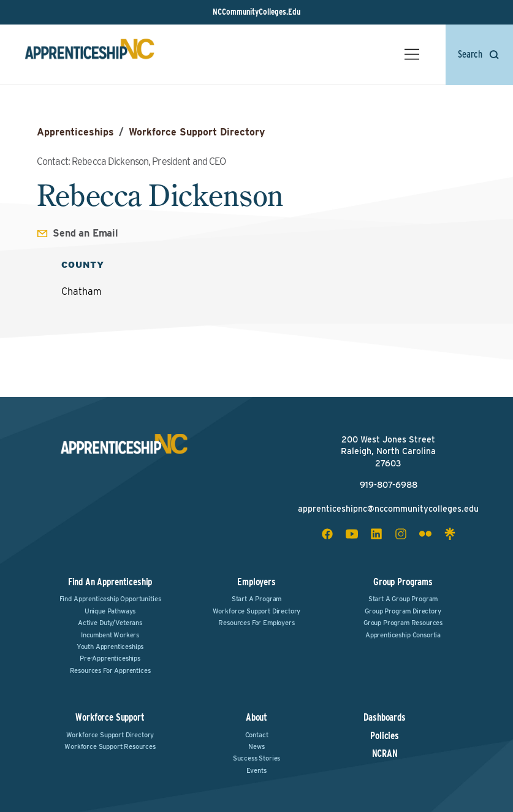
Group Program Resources (403, 623)
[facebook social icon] (327, 534)
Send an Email (85, 233)
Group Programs (403, 582)
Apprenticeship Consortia (403, 635)
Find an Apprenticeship (110, 582)
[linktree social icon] (450, 534)
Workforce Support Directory (197, 132)
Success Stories (257, 758)
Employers (256, 582)
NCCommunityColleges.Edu (256, 12)
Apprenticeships (75, 132)
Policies (385, 736)
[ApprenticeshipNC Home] (89, 55)
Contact (257, 735)
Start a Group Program (403, 599)
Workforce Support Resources (110, 746)
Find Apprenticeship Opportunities (110, 599)
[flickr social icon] (425, 534)
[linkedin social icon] (376, 534)
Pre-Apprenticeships (110, 658)
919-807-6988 (389, 485)
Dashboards (384, 718)
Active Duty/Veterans (110, 623)
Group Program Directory (403, 611)
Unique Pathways (110, 611)
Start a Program (257, 599)
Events (256, 770)
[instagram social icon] (401, 534)
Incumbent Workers (110, 635)
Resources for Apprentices (110, 670)
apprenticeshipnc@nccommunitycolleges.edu (388, 509)
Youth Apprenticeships (110, 647)
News (256, 746)
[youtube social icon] (352, 534)
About (256, 717)
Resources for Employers (256, 623)
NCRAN (385, 754)
